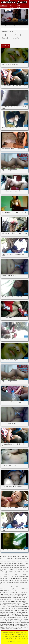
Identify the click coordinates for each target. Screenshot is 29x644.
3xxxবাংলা (10, 556)
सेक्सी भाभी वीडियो (14, 626)
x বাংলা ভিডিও (6, 562)
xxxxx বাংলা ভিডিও (4, 566)
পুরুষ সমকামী (19, 6)
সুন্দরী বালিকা (17, 35)
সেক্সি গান (9, 601)
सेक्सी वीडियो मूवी (5, 624)
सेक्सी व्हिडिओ (11, 607)
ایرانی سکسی (15, 601)
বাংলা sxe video (12, 573)
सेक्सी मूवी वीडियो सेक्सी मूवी (22, 598)
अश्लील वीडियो (17, 611)
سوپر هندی (18, 593)
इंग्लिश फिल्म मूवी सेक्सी (5, 619)
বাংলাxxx (14, 591)
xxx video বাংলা (9, 609)
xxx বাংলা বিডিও (7, 564)
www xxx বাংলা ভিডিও (16, 558)
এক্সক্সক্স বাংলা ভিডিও (5, 567)
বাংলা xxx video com (13, 579)
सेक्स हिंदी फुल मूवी (11, 623)
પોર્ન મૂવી (22, 611)
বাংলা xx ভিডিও (14, 577)
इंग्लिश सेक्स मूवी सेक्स (19, 616)
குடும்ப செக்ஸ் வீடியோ (16, 619)
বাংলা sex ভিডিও (4, 573)
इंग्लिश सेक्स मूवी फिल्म (22, 605)
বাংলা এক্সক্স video (10, 582)
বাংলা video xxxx (19, 575)
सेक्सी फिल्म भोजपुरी (21, 612)
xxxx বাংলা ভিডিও (24, 564)
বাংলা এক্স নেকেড (21, 580)
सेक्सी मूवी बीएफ (18, 629)
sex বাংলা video (17, 556)
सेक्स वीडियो (3, 629)
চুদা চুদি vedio (3, 569)
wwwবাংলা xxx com (21, 560)
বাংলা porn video (7, 571)
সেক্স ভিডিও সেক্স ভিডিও (9, 594)
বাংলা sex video (24, 571)
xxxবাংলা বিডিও (13, 566)
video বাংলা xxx (12, 603)
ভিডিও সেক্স (17, 594)
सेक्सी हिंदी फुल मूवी (17, 627)
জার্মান (3, 35)
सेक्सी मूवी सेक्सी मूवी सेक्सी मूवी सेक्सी (14, 596)
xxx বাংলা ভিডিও (15, 564)
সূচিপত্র (4, 6)
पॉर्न (19, 626)
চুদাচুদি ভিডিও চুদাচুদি (12, 605)
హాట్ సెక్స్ (16, 609)
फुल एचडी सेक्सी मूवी (19, 614)
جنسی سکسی (8, 589)
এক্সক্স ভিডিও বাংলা (21, 566)
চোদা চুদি (24, 621)
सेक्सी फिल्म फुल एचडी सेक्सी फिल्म (14, 618)
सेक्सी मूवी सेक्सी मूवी (10, 629)
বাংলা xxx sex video (23, 577)
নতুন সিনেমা (11, 6)
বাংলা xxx (2, 589)
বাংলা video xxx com (9, 575)
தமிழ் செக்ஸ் (7, 626)
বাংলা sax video (16, 571)
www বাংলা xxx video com (9, 560)
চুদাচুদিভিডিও (3, 616)
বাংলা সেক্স (9, 35)
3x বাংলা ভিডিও (4, 556)
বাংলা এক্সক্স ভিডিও (18, 582)
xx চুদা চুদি (13, 562)
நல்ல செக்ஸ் (18, 589)
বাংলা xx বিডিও (7, 577)
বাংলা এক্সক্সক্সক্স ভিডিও (14, 38)
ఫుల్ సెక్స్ (22, 626)
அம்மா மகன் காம (4, 599)
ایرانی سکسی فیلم (10, 614)
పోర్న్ (20, 621)
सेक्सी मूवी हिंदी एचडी (9, 627)
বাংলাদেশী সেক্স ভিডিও (21, 603)
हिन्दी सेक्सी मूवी (24, 627)
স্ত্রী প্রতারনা (4, 38)
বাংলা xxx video (4, 579)
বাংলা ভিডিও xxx (4, 603)
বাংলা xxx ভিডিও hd (23, 579)
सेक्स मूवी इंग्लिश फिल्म (8, 621)
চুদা (13, 589)
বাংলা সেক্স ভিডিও (8, 591)
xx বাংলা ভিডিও (19, 562)
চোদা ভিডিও (16, 621)
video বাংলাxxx (25, 556)
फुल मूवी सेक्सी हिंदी (23, 607)
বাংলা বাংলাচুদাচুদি (9, 611)
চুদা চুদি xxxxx (10, 569)
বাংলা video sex (20, 573)
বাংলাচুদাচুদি (23, 594)
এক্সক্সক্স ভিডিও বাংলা (14, 567)
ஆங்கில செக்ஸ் (11, 593)
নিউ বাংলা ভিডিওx (18, 569)
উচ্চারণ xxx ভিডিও (14, 3)
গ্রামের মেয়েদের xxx (24, 567)
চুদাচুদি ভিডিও (19, 599)
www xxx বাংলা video (5, 558)
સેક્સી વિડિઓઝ (22, 601)
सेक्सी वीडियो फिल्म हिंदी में (15, 624)
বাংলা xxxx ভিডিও (4, 580)
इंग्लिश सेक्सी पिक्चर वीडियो (11, 612)
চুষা (16, 32)
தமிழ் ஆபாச (13, 599)
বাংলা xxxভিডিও (12, 580)
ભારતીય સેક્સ (3, 596)
